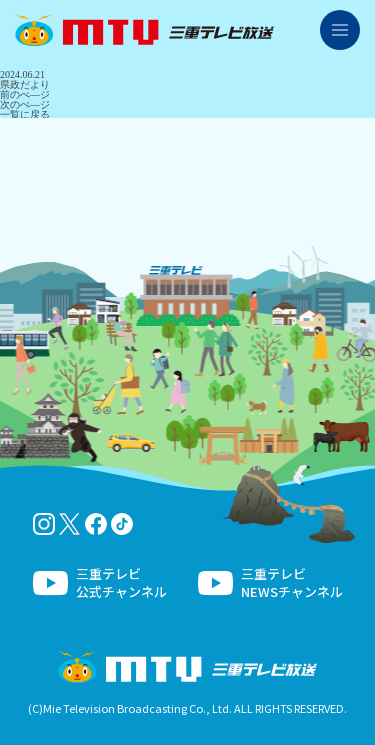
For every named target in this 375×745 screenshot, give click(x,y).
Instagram (44, 524)
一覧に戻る (25, 114)
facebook (96, 524)
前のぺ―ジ (25, 94)
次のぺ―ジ (25, 104)
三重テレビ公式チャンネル (121, 583)
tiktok (122, 524)
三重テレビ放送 (144, 30)
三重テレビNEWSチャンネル (292, 583)
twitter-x (70, 524)
